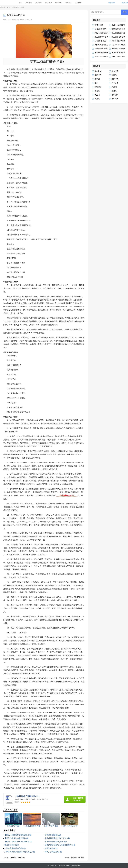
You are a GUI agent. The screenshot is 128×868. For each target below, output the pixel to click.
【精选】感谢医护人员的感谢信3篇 (18, 842)
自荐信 (114, 75)
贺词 (96, 83)
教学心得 (115, 83)
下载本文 (29, 20)
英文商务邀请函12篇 (53, 835)
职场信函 (49, 3)
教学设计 (115, 95)
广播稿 (22, 7)
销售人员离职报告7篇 (53, 852)
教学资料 (58, 3)
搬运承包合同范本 (101, 56)
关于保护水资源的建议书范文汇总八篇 (20, 852)
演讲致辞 (39, 3)
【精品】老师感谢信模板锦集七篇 (18, 835)
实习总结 (98, 71)
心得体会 (98, 87)
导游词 (114, 87)
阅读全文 (23, 20)
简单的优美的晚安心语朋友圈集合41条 (60, 845)
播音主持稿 (99, 25)
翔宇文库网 (62, 865)
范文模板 (78, 3)
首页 (20, 3)
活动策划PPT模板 (101, 49)
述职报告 (115, 99)
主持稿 (97, 99)
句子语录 (68, 3)
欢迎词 (97, 79)
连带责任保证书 (51, 848)
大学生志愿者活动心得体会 (15, 848)
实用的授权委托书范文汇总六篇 (57, 838)
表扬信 (97, 95)
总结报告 (29, 3)
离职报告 (115, 79)
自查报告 (115, 71)
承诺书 (97, 91)
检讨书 (114, 91)
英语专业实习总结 (11, 845)
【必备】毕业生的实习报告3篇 (16, 838)
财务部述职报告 (101, 29)
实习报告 (98, 75)
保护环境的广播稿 (78, 857)
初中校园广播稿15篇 (17, 857)
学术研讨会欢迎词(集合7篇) (56, 842)
